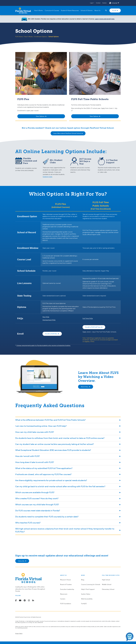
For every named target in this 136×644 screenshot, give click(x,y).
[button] (92, 3)
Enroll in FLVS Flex (51, 334)
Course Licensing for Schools (91, 584)
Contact (98, 3)
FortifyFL (84, 604)
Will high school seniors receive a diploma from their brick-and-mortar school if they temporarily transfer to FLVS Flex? (65, 530)
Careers (104, 3)
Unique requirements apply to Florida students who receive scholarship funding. (43, 345)
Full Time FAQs (88, 318)
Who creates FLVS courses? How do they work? (37, 498)
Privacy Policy (19, 633)
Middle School (107, 584)
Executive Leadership (67, 589)
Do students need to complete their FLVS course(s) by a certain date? (47, 517)
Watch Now (85, 387)
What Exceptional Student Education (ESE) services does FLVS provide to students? (53, 450)
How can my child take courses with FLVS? (35, 432)
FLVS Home (19, 37)
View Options (40, 116)
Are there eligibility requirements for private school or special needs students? (51, 480)
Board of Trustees (66, 584)
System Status (86, 594)
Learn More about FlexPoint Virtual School (67, 133)
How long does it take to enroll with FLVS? (35, 462)
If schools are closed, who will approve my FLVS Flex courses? (43, 474)
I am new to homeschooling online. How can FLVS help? (41, 426)
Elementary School (108, 589)
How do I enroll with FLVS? (28, 456)
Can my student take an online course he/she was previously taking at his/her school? (55, 444)
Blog (83, 580)
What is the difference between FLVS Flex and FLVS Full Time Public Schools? (50, 420)
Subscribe (21, 561)
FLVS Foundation (66, 604)
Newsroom (64, 594)
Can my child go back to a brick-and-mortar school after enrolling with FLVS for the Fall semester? (60, 486)
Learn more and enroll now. (105, 19)
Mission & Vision (65, 580)
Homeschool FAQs (49, 320)
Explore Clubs (48, 177)
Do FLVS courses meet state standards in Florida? (38, 511)
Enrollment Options (41, 37)
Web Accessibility (87, 599)
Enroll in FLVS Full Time (93, 327)
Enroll (114, 11)
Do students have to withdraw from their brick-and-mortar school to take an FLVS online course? (60, 438)
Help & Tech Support (88, 589)
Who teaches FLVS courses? (28, 523)
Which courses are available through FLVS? (35, 492)
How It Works (29, 37)
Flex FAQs (46, 317)
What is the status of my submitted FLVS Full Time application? (44, 468)
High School (106, 580)
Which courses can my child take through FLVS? (37, 504)
